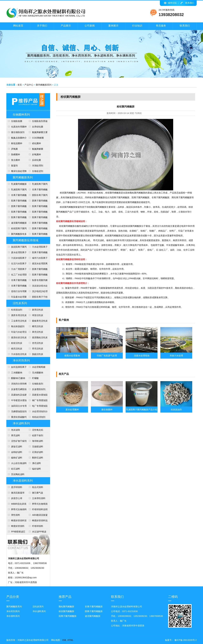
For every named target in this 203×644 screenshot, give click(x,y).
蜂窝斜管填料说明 (37, 521)
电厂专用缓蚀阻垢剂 (37, 407)
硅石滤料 (16, 469)
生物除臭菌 (17, 121)
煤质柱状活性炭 (19, 337)
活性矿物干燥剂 (19, 441)
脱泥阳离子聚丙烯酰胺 (16, 248)
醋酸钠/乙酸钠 (18, 378)
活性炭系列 (20, 303)
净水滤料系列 (21, 423)
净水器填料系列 (23, 481)
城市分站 (172, 3)
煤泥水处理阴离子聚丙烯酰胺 (37, 264)
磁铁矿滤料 (17, 458)
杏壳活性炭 (38, 343)
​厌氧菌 (14, 149)
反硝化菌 (36, 160)
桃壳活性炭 (17, 349)
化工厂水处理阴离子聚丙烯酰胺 (16, 275)
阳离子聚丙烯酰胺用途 (37, 207)
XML (64, 640)
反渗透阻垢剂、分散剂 (37, 390)
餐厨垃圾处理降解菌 (16, 172)
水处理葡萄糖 (39, 367)
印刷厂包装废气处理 (107, 356)
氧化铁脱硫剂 (18, 326)
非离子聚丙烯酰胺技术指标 (16, 196)
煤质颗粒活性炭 (40, 337)
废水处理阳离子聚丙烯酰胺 (16, 253)
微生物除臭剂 (18, 132)
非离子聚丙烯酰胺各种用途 (37, 190)
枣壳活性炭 (38, 349)
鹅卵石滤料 (38, 458)
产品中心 (29, 85)
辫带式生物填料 (19, 509)
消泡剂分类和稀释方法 (16, 384)
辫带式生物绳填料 (37, 505)
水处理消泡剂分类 (37, 412)
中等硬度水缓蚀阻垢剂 (16, 401)
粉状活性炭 (17, 343)
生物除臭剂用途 (40, 121)
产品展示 (66, 26)
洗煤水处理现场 (142, 356)
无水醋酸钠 (38, 373)
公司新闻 (90, 26)
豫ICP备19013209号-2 (185, 640)
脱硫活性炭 (38, 354)
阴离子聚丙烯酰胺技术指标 (37, 229)
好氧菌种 (36, 154)
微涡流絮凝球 (18, 493)
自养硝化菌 (38, 127)
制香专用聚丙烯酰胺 (37, 281)
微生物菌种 (107, 410)
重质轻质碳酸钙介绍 (16, 418)
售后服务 (161, 26)
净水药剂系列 (21, 360)
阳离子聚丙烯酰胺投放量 (16, 218)
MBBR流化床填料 (16, 505)
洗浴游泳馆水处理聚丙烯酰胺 (37, 287)
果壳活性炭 (38, 332)
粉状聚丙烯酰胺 (66, 611)
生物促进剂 (38, 171)
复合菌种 (16, 160)
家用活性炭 (38, 310)
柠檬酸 (35, 378)
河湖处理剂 (38, 166)
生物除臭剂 (38, 384)
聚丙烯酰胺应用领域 (26, 240)
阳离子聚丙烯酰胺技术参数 (37, 213)
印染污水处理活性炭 (16, 333)
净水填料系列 (13, 616)
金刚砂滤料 (17, 452)
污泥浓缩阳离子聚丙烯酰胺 (16, 259)
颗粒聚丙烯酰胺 (66, 607)
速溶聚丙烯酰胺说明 (16, 224)
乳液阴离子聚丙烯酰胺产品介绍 (16, 190)
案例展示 (113, 26)
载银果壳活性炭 (40, 321)
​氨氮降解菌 (38, 149)
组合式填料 (38, 487)
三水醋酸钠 (17, 373)
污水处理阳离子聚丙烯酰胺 (37, 248)
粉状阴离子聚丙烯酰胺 (16, 229)
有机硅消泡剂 (39, 417)
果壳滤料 (16, 435)
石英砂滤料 (38, 452)
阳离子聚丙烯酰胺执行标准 (16, 201)
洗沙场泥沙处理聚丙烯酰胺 (37, 292)
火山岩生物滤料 (19, 463)
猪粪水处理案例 (72, 356)
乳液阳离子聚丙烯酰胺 (37, 185)
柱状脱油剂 (17, 310)
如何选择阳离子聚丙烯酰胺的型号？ (16, 368)
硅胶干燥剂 (38, 435)
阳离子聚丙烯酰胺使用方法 (37, 218)
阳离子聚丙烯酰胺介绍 (37, 275)
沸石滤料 (36, 463)
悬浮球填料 (17, 487)
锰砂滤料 (36, 469)
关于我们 (42, 26)
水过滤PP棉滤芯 (37, 532)
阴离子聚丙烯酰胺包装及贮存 (37, 224)
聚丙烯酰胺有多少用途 (16, 235)
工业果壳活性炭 (19, 321)
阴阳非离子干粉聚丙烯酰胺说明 (37, 298)
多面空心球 (17, 498)
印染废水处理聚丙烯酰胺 (16, 298)
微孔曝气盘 (38, 493)
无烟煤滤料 (38, 447)
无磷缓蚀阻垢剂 (19, 411)
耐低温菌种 (17, 143)
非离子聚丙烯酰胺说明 (16, 281)
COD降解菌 (38, 138)
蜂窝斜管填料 (18, 526)
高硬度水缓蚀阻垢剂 (37, 396)
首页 (20, 85)
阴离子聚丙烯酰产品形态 (37, 201)
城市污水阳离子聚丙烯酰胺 (37, 259)
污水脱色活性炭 (19, 354)
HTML (70, 640)
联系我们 (190, 3)
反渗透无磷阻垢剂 (16, 390)
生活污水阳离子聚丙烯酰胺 (16, 264)
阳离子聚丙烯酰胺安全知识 (16, 213)
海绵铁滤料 (38, 441)
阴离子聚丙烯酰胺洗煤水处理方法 (37, 270)
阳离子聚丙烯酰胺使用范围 (37, 253)
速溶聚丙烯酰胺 (93, 616)
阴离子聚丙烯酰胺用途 (16, 207)
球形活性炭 (38, 315)
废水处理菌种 (72, 410)
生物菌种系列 (21, 115)
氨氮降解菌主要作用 (37, 133)
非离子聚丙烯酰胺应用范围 (16, 287)
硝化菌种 (36, 143)
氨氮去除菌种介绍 (16, 139)
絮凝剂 (14, 166)
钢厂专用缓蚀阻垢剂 (37, 401)
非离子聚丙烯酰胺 (94, 607)
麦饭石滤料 (17, 447)
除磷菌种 (16, 154)
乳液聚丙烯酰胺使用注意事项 (16, 185)
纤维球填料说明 (40, 509)
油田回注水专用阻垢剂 (16, 407)
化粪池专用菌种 (19, 127)
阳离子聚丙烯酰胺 (37, 235)
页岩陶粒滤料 (18, 474)
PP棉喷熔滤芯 (18, 532)
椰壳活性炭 (38, 326)
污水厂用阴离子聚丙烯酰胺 (16, 270)
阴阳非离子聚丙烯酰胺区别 (37, 196)
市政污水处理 (176, 356)
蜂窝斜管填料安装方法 (16, 521)
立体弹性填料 (39, 498)
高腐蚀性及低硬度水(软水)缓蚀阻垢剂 (16, 396)
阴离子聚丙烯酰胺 (94, 611)
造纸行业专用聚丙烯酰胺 (16, 292)
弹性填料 (16, 515)
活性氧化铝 (38, 430)
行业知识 (137, 26)
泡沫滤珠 (16, 430)
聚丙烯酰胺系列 (44, 85)
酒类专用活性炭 (19, 315)
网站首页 (18, 26)
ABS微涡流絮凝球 (37, 516)
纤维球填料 (38, 526)
